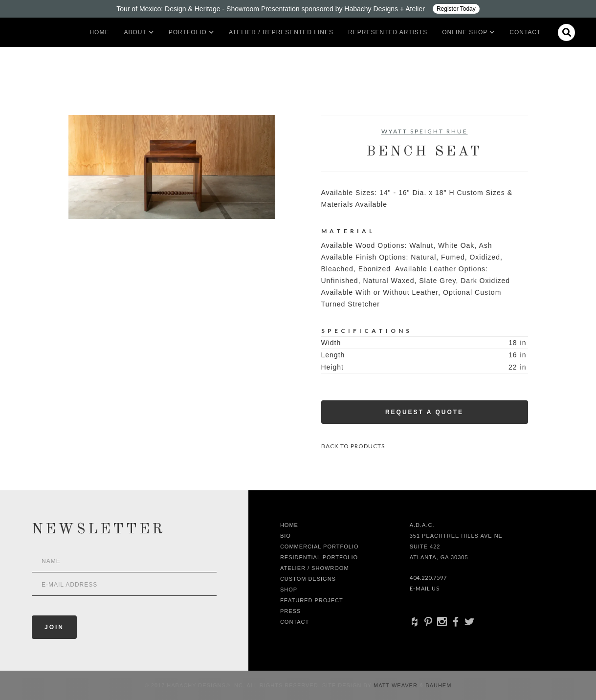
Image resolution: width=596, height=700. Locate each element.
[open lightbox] (172, 167)
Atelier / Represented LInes (281, 32)
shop (289, 590)
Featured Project (312, 600)
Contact (525, 32)
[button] (135, 32)
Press (290, 611)
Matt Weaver (397, 685)
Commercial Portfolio (320, 547)
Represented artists (388, 32)
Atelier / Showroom (315, 568)
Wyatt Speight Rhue (425, 131)
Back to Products (353, 446)
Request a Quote (424, 412)
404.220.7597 (428, 578)
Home (99, 32)
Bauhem (437, 685)
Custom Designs (308, 579)
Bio (286, 536)
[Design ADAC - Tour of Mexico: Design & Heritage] (298, 9)
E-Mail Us (425, 588)
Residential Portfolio (319, 557)
